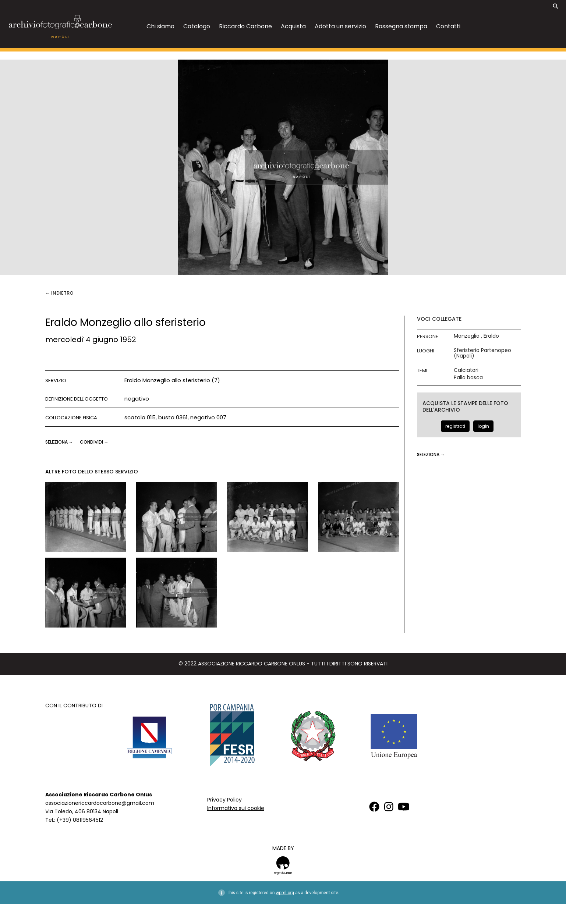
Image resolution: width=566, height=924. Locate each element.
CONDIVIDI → (94, 442)
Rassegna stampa (401, 26)
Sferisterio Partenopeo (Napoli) (482, 353)
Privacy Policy (224, 800)
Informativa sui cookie (236, 808)
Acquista (293, 26)
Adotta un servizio (340, 26)
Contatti (448, 26)
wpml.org (285, 893)
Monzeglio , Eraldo (476, 336)
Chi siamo (160, 26)
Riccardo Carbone (245, 26)
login (483, 426)
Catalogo (197, 26)
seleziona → (60, 442)
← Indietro (59, 293)
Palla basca (468, 378)
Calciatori (466, 370)
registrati (455, 426)
